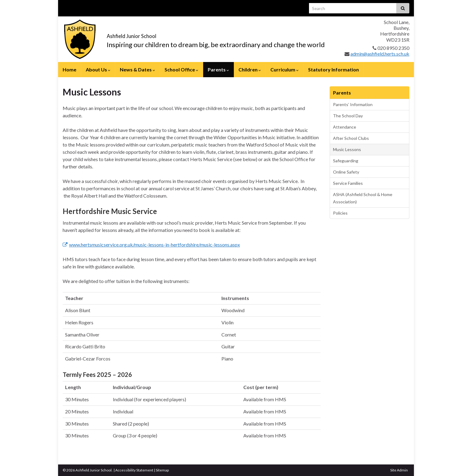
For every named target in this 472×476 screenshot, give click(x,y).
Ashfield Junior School (160, 34)
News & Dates (137, 69)
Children (250, 69)
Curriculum (285, 69)
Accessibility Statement (134, 470)
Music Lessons (347, 149)
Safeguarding (346, 161)
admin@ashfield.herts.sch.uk (380, 54)
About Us (98, 69)
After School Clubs (351, 138)
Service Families (348, 183)
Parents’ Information (353, 104)
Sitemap (162, 470)
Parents (218, 69)
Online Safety (346, 172)
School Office (181, 69)
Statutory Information (333, 69)
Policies (340, 213)
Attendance (345, 127)
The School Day (348, 116)
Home (69, 69)
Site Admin (399, 470)
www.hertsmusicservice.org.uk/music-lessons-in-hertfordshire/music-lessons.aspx (151, 245)
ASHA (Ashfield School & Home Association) (363, 198)
